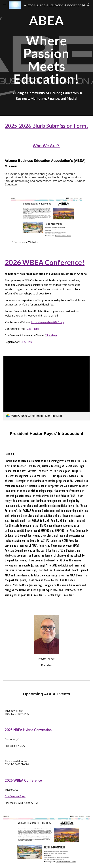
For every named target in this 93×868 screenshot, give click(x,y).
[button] (4, 5)
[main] (47, 50)
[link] (47, 388)
